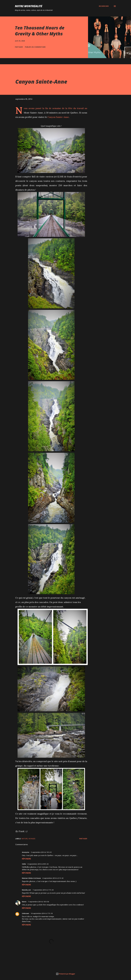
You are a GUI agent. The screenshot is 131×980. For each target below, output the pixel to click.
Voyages (32, 839)
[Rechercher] (104, 6)
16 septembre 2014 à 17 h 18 (42, 913)
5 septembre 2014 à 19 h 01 (41, 852)
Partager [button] (19, 47)
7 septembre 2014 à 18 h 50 (38, 902)
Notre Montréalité (29, 6)
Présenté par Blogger (65, 974)
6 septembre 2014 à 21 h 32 (53, 878)
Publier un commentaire (35, 47)
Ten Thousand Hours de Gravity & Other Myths (40, 31)
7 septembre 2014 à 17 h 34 (43, 890)
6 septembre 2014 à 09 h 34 (38, 864)
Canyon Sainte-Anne (58, 117)
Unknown (25, 913)
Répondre (26, 859)
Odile (24, 864)
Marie (24, 902)
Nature (25, 839)
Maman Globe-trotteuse (31, 878)
